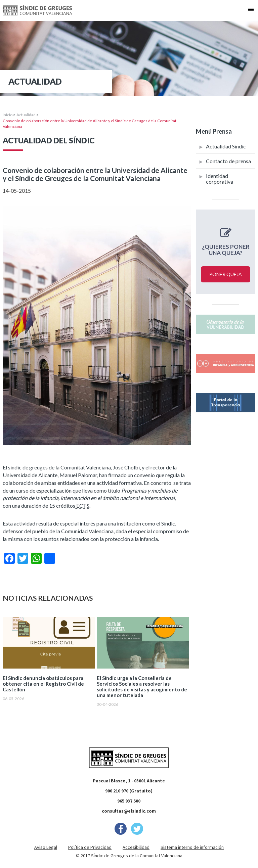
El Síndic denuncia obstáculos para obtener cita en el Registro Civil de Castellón (43, 684)
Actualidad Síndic (226, 146)
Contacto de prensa (228, 161)
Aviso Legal (46, 847)
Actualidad (26, 115)
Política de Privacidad (90, 847)
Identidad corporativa (220, 179)
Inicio (8, 115)
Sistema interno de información (192, 847)
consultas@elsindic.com (129, 811)
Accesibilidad (136, 847)
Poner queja (226, 274)
